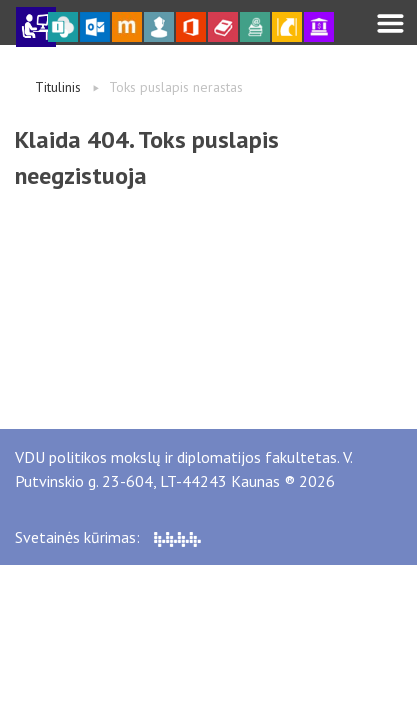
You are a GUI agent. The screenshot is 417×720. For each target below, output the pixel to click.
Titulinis (58, 87)
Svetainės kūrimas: (108, 537)
